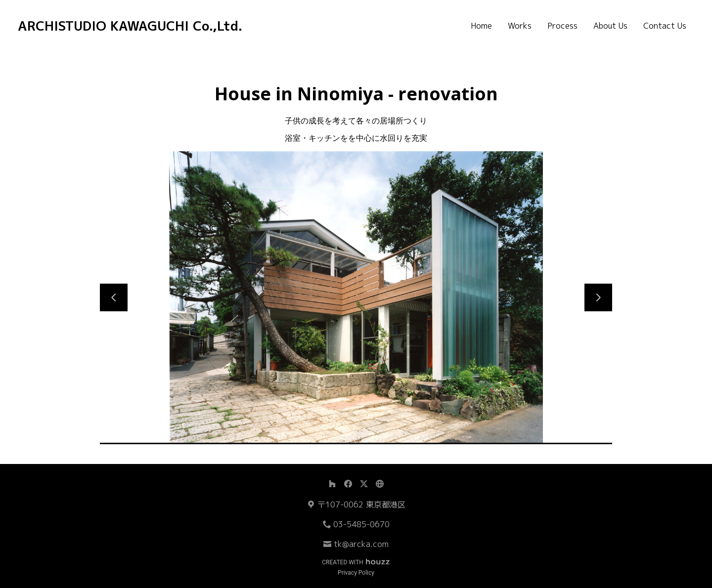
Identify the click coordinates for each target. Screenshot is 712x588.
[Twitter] (364, 484)
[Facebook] (348, 484)
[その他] (380, 484)
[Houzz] (332, 484)
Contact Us (665, 26)
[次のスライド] (598, 297)
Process (562, 26)
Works (520, 26)
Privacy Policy (356, 573)
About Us (610, 26)
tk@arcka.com (361, 544)
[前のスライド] (114, 297)
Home (481, 26)
